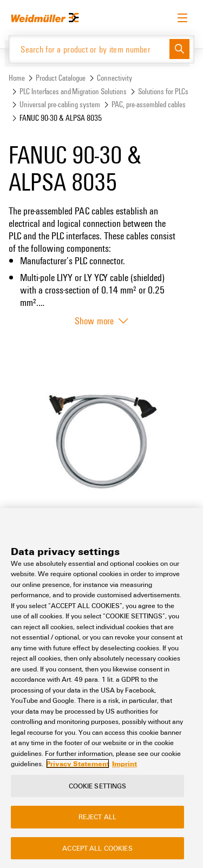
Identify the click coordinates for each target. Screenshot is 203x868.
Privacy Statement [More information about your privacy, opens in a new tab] (78, 763)
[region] (101, 688)
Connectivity (114, 78)
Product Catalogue (61, 78)
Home (17, 78)
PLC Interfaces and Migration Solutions (73, 91)
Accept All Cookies (97, 848)
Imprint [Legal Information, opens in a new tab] (125, 763)
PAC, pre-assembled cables (149, 104)
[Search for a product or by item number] (89, 49)
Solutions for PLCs (163, 91)
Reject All (97, 817)
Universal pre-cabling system (60, 104)
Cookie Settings (98, 786)
